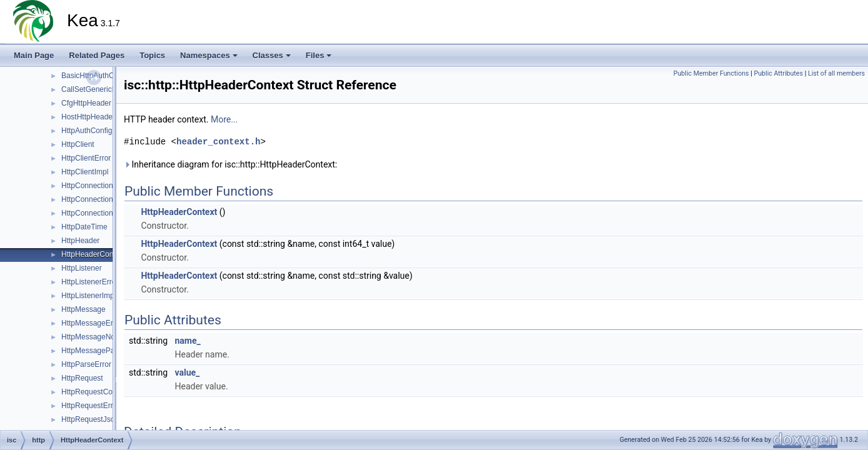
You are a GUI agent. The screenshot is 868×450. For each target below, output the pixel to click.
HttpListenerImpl (88, 296)
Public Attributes (778, 73)
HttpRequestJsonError (98, 419)
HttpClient (78, 144)
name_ (188, 341)
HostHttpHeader (88, 117)
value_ (188, 372)
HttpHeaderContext (93, 254)
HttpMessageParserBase (103, 351)
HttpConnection (87, 186)
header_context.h (218, 142)
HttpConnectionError (95, 199)
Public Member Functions (711, 73)
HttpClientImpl (85, 172)
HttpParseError (86, 364)
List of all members (836, 73)
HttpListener (82, 268)
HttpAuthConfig (87, 131)
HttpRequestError (90, 406)
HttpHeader (80, 241)
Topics (152, 55)
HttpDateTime (84, 227)
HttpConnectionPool (95, 213)
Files (319, 55)
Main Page (34, 55)
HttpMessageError (92, 323)
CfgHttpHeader (86, 103)
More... (224, 119)
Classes (272, 55)
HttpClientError (86, 158)
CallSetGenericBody (95, 89)
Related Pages (97, 55)
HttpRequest (82, 378)
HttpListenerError (90, 282)
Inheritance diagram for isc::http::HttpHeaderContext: (230, 164)
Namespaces (209, 55)
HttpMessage (83, 309)
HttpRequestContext (95, 392)
